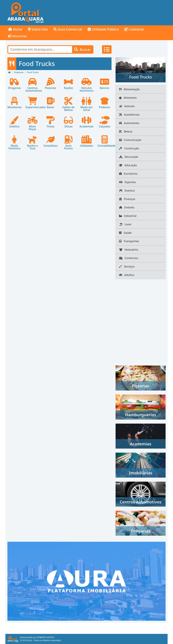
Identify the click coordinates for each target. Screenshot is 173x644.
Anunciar (17, 36)
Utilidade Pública (103, 29)
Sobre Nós (38, 29)
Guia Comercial (68, 29)
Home (15, 29)
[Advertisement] (107, 13)
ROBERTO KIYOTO (46, 637)
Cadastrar (134, 29)
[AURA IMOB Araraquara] (86, 581)
